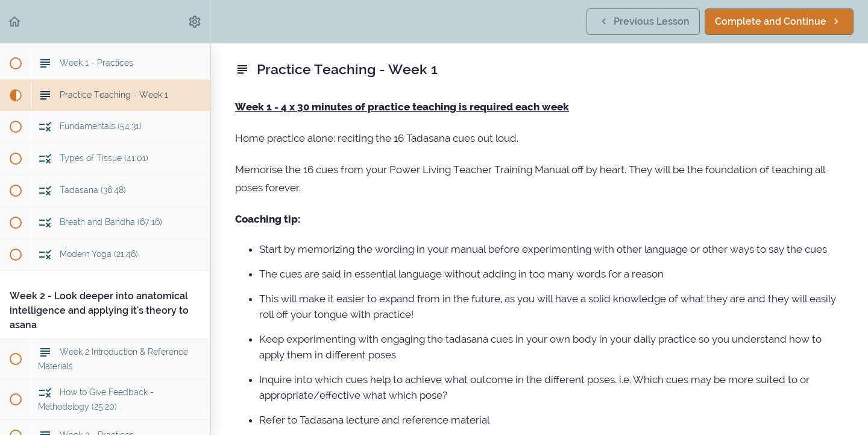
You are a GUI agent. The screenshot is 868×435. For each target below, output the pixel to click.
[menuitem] (195, 21)
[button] (15, 21)
